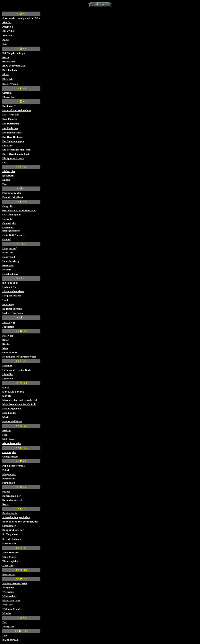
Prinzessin (9, 483)
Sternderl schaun (12, 539)
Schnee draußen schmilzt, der (20, 522)
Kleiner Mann (10, 353)
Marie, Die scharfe (13, 392)
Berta (6, 57)
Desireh (7, 145)
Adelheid (8, 27)
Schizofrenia (10, 513)
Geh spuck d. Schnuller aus (19, 210)
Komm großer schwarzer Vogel (19, 357)
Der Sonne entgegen (13, 141)
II (14, 322)
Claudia (7, 93)
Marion (7, 396)
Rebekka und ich (12, 500)
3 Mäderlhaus (10, 640)
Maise (6, 388)
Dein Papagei (9, 119)
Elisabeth (8, 176)
